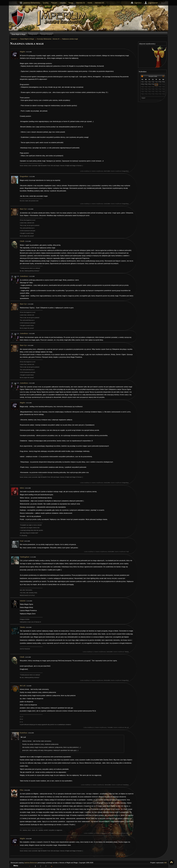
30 (153, 82)
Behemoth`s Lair (18, 18)
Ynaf (22, 541)
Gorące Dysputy (46, 34)
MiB (165, 863)
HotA (90, 3)
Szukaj (46, 3)
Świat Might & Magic (19, 34)
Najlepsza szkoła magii (70, 39)
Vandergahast (25, 557)
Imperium (62, 18)
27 (143, 82)
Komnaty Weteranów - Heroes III (48, 39)
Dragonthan (24, 176)
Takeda (22, 627)
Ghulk (22, 241)
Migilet (22, 52)
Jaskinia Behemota (31, 863)
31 (157, 82)
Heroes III (80, 3)
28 (146, 82)
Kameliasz (24, 733)
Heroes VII (99, 3)
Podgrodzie (33, 34)
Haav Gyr (23, 209)
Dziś (143, 98)
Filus (22, 790)
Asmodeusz (24, 276)
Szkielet (23, 601)
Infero (22, 488)
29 (150, 82)
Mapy (71, 3)
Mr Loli (23, 686)
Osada (63, 3)
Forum (54, 3)
